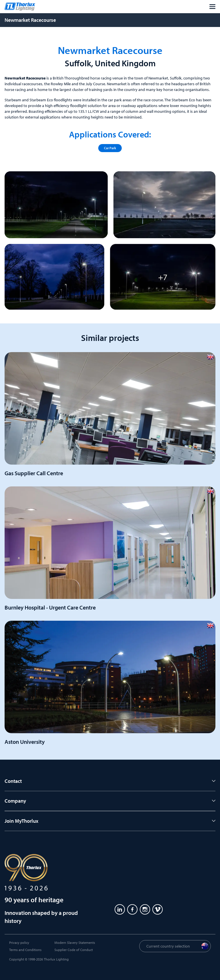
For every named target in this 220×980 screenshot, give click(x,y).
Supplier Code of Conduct (74, 950)
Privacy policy (19, 943)
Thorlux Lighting (56, 959)
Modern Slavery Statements (75, 943)
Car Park (110, 148)
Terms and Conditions (25, 950)
